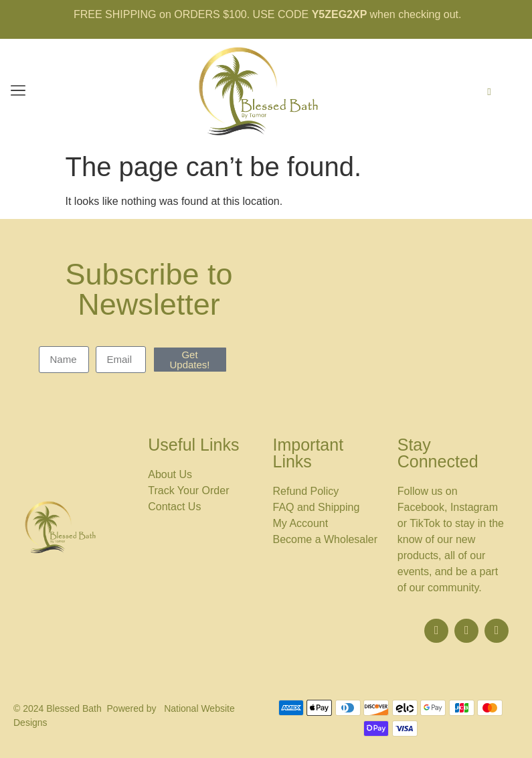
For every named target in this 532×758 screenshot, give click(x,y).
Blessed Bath (74, 708)
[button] (18, 92)
